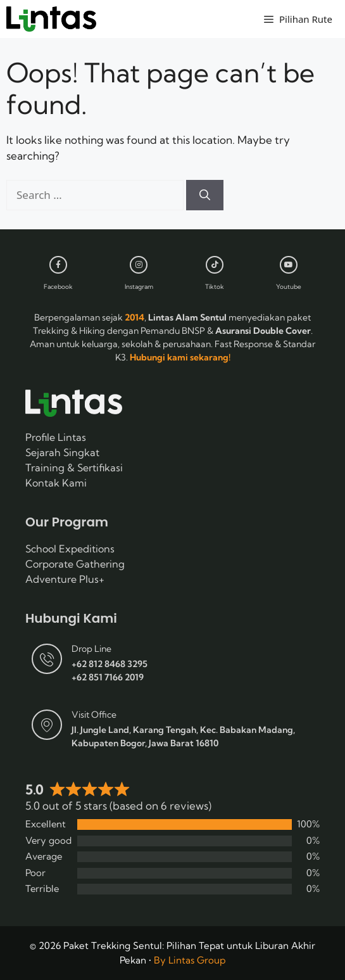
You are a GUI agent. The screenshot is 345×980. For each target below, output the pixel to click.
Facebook (58, 287)
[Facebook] (58, 265)
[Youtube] (289, 265)
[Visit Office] (47, 725)
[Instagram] (139, 265)
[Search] (205, 195)
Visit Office (94, 715)
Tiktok (215, 287)
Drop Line (91, 649)
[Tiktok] (215, 265)
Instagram (139, 287)
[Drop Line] (47, 659)
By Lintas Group (190, 960)
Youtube (289, 287)
